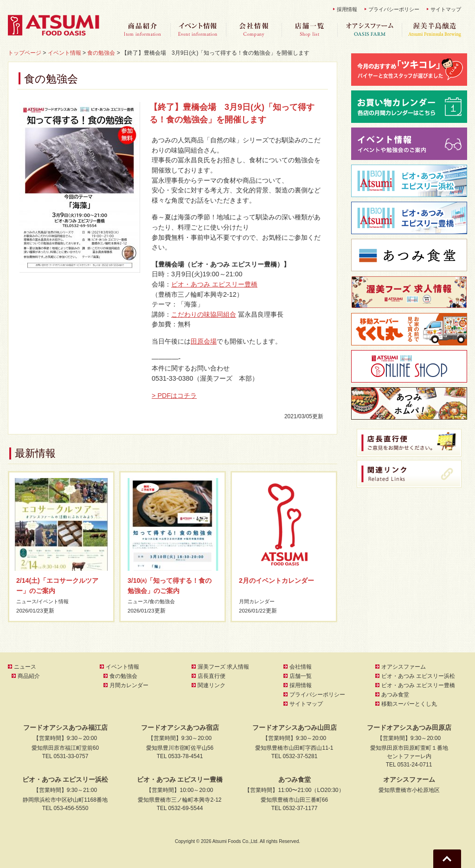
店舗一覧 (309, 30)
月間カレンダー (258, 601)
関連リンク (212, 685)
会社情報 (254, 30)
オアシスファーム (370, 30)
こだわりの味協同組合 (204, 314)
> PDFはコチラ (174, 396)
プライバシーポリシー (394, 9)
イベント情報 (198, 30)
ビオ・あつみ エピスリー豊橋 (214, 284)
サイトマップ (446, 9)
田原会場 (204, 341)
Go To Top (447, 859)
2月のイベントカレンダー (276, 581)
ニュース (27, 601)
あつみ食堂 (395, 695)
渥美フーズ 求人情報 (223, 667)
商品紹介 (142, 30)
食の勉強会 (165, 601)
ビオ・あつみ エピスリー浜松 (418, 676)
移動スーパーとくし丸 (409, 704)
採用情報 (347, 9)
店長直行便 (212, 676)
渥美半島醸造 (435, 30)
